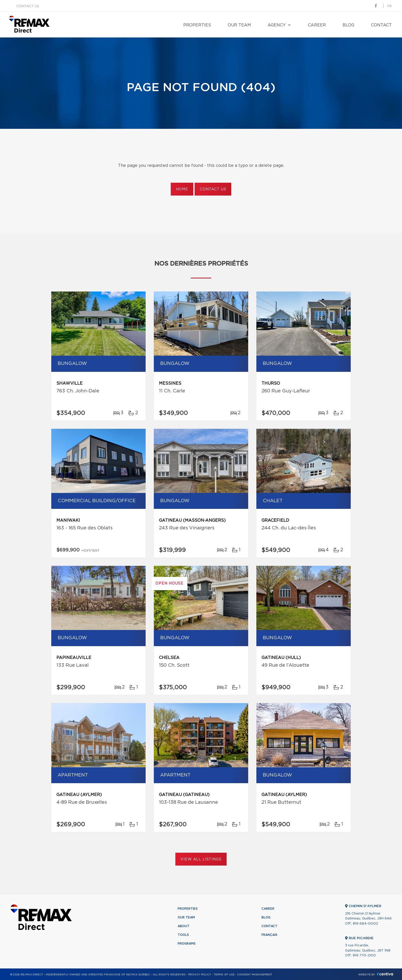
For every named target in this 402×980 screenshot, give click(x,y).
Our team (239, 25)
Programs (187, 944)
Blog (348, 25)
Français (269, 935)
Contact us (28, 6)
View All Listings (201, 859)
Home (182, 189)
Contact (381, 25)
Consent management (255, 975)
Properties (197, 25)
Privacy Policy (200, 975)
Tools (183, 935)
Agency (277, 25)
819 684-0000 (365, 924)
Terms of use (224, 975)
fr (390, 6)
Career (317, 25)
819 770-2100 (364, 955)
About (184, 926)
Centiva (385, 974)
